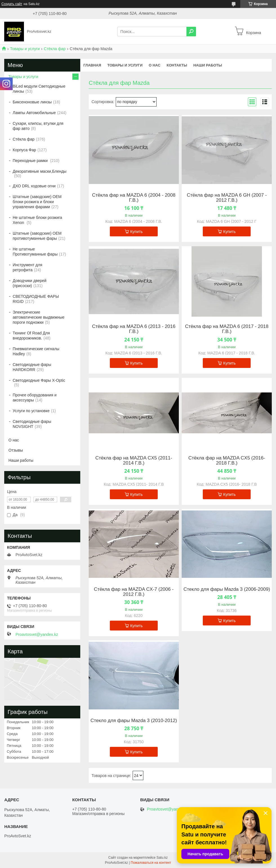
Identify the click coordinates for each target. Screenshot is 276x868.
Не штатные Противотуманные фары (35, 252)
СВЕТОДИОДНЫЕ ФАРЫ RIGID (36, 299)
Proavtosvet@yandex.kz (37, 634)
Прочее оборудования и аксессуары (35, 398)
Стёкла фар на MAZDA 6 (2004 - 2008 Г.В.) (134, 198)
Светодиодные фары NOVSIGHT (32, 424)
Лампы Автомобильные (34, 113)
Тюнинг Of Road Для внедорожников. (31, 336)
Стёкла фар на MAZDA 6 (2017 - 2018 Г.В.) (227, 329)
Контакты (177, 65)
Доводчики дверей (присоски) (30, 283)
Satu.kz (162, 858)
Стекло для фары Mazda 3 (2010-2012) (134, 721)
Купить (136, 232)
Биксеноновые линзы (32, 102)
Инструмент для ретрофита (27, 267)
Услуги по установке (31, 411)
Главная (92, 65)
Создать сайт (12, 4)
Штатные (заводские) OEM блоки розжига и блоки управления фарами (37, 202)
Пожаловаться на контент (151, 863)
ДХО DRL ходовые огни (34, 186)
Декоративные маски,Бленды (40, 171)
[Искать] (191, 32)
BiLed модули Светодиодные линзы (39, 89)
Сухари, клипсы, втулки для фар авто (38, 126)
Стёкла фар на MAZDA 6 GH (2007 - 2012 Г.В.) (227, 198)
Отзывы (16, 450)
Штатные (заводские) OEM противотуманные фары (37, 236)
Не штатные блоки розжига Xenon (37, 220)
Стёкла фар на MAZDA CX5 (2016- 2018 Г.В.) (227, 461)
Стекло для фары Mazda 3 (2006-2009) (227, 589)
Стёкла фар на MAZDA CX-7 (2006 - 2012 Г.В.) (134, 592)
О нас (155, 65)
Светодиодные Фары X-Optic (39, 380)
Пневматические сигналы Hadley (36, 351)
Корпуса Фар (24, 150)
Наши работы (208, 65)
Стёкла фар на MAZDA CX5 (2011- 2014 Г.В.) (134, 461)
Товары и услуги (25, 49)
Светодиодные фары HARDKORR (32, 367)
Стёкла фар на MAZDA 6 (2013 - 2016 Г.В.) (134, 329)
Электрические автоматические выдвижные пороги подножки (39, 317)
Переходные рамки (31, 161)
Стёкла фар (55, 49)
